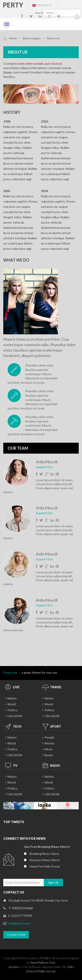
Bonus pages (32, 38)
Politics (12, 710)
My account (77, 17)
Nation (12, 698)
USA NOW (15, 716)
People (49, 737)
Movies (50, 743)
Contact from (16, 934)
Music (49, 749)
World (12, 704)
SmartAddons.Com (43, 962)
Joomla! (14, 967)
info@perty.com (19, 923)
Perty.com (10, 672)
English (42, 5)
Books (49, 755)
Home (13, 38)
